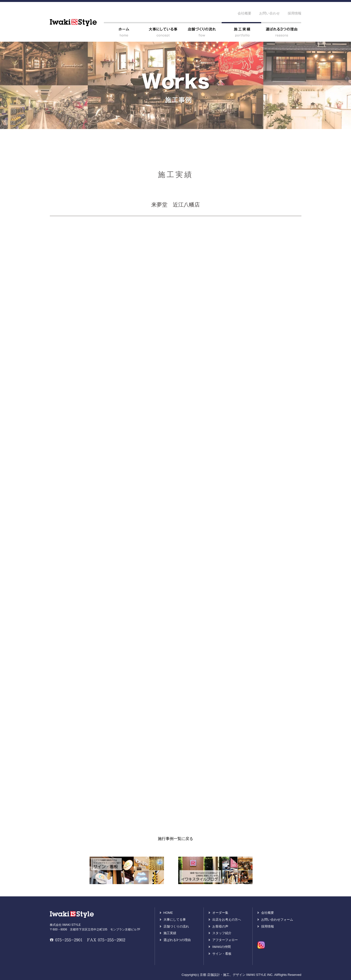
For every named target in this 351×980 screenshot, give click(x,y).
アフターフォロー (225, 940)
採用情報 (295, 13)
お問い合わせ (270, 13)
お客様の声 (220, 926)
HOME (168, 913)
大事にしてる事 (175, 920)
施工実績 (170, 933)
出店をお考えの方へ (227, 920)
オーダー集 (220, 913)
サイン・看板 (222, 954)
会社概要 (244, 13)
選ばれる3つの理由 (177, 940)
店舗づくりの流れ (176, 926)
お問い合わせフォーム (277, 920)
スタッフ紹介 (222, 933)
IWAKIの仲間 (222, 947)
